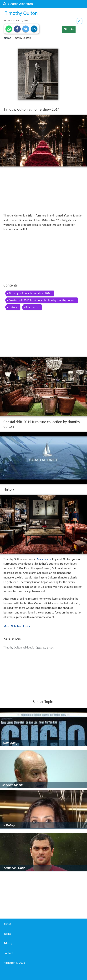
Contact (8, 953)
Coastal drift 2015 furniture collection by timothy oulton (42, 300)
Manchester (44, 559)
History (13, 307)
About (7, 924)
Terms (7, 934)
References (32, 307)
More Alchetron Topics (17, 626)
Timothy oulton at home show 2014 (30, 293)
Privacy (8, 943)
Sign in (69, 29)
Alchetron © (14, 963)
